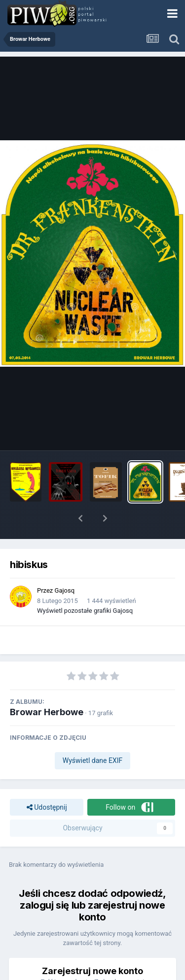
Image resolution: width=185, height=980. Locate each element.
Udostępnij (47, 807)
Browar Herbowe (47, 712)
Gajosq (65, 590)
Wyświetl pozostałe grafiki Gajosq (85, 611)
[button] (80, 518)
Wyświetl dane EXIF (93, 760)
